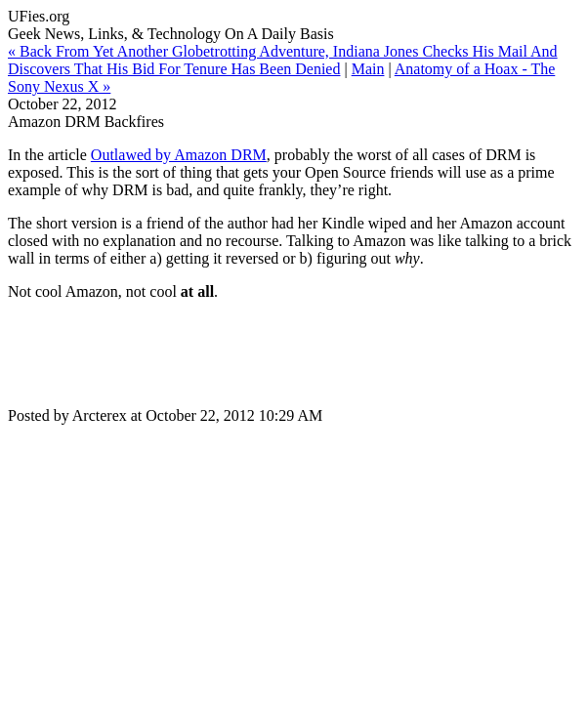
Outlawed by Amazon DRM (179, 155)
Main (368, 69)
